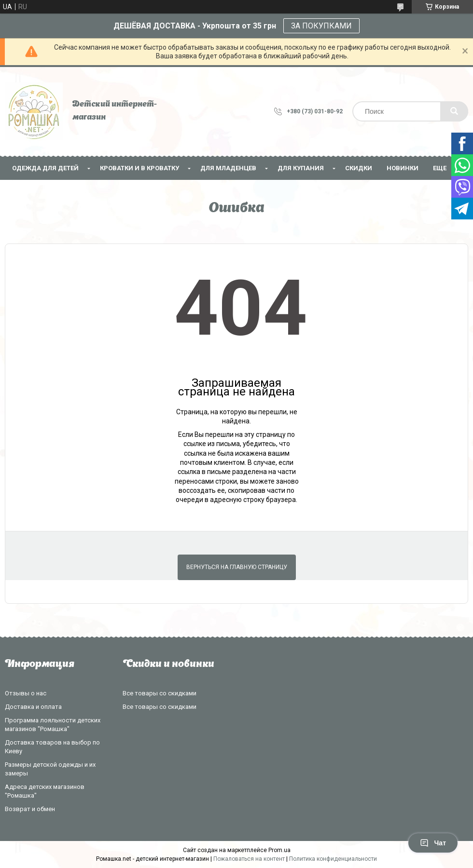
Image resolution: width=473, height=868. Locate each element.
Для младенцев (228, 168)
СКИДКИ (359, 168)
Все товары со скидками (160, 693)
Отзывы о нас (26, 693)
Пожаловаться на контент (249, 859)
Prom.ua (279, 850)
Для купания (301, 168)
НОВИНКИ (403, 168)
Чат (433, 843)
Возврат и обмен (30, 809)
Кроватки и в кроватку (139, 168)
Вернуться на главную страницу (237, 567)
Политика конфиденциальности (333, 859)
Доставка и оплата (33, 707)
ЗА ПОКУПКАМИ (321, 26)
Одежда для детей (45, 168)
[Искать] (454, 111)
